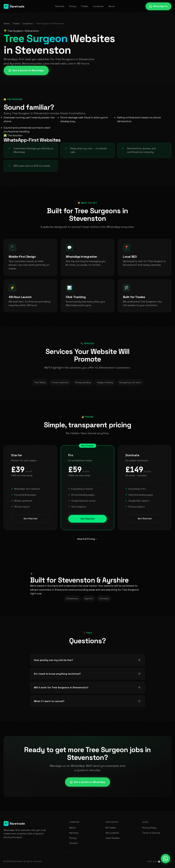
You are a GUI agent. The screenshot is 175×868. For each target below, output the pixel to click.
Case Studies (113, 838)
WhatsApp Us (158, 6)
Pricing (73, 6)
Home (6, 24)
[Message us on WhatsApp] (166, 859)
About (112, 6)
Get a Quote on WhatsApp (26, 70)
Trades (85, 6)
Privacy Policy (149, 828)
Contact (74, 843)
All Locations (112, 833)
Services (60, 6)
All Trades (111, 828)
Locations (98, 6)
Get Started (30, 522)
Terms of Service (151, 833)
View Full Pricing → (87, 539)
